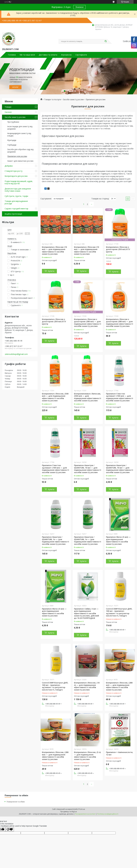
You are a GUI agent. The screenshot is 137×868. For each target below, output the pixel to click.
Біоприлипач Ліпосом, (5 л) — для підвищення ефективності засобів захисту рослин (87, 756)
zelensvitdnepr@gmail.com (16, 354)
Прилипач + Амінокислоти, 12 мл (119, 753)
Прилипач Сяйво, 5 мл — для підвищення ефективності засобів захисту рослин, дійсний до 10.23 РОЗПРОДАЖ (86, 613)
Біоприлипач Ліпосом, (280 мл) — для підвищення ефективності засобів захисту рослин (119, 686)
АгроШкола (66, 55)
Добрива (9, 166)
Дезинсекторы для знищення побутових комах (18, 190)
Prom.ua (82, 809)
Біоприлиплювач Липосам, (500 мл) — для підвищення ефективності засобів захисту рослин (88, 397)
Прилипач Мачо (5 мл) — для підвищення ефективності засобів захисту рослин (118, 540)
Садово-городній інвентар (16, 209)
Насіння (8, 112)
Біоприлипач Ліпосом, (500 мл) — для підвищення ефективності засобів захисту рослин (55, 397)
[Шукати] (106, 41)
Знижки (79, 7)
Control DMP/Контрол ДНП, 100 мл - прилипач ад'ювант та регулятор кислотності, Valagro (119, 612)
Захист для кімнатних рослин (20, 161)
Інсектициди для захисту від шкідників (20, 128)
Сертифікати (81, 55)
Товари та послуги (53, 100)
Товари (8, 107)
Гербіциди (12, 145)
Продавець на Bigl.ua (69, 812)
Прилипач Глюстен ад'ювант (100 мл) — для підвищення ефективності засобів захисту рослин (119, 397)
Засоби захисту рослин (15, 117)
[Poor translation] (10, 829)
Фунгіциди (12, 140)
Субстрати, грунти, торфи (16, 196)
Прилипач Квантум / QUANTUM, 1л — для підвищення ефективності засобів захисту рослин (55, 540)
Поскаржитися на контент (85, 814)
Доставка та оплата (48, 55)
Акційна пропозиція (13, 214)
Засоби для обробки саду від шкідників (20, 151)
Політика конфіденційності (108, 814)
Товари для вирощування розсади (16, 202)
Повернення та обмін (16, 802)
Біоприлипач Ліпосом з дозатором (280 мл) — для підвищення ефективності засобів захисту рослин (88, 323)
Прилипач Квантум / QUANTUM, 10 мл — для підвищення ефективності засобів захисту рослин (88, 469)
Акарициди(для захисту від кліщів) (19, 134)
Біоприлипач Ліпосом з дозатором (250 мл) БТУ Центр (118, 249)
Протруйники (13, 122)
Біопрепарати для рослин (16, 176)
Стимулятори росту (14, 171)
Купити (51, 271)
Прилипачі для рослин (17, 156)
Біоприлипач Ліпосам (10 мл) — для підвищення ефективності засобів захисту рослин (54, 251)
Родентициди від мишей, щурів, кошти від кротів (19, 182)
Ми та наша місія (27, 55)
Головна (12, 55)
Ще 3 (12, 275)
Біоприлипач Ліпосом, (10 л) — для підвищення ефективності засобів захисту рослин (87, 686)
